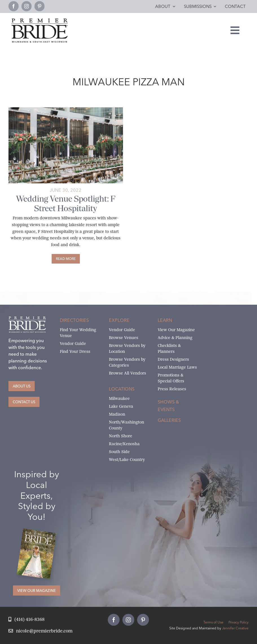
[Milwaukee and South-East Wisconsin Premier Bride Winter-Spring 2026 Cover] (40, 533)
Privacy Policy (239, 622)
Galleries (169, 420)
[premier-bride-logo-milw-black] (39, 21)
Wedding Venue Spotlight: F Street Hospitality (66, 204)
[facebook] (14, 6)
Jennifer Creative (235, 628)
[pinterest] (39, 6)
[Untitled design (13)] (66, 109)
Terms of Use (213, 622)
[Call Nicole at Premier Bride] (27, 620)
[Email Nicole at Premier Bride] (40, 631)
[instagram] (27, 6)
